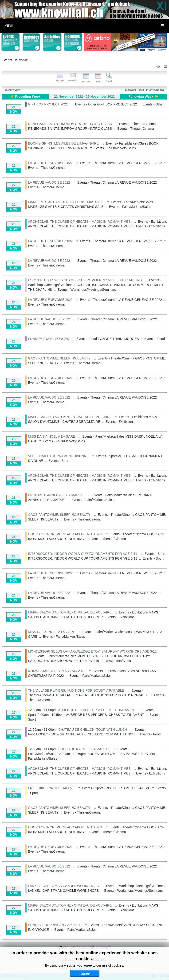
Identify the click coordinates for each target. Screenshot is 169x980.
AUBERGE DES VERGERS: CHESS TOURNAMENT (97, 710)
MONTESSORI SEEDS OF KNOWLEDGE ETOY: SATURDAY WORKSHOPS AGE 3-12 (92, 651)
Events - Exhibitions (151, 226)
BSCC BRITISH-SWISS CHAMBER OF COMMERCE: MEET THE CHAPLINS (85, 280)
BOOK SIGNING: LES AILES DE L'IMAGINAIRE (63, 143)
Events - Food (155, 339)
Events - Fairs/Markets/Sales (115, 148)
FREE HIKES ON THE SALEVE (51, 788)
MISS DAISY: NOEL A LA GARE (51, 436)
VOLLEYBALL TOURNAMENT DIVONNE (58, 456)
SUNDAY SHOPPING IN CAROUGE (55, 925)
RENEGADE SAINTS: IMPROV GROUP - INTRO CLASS (70, 124)
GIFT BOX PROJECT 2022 (48, 104)
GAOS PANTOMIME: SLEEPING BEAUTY (59, 358)
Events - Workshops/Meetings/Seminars (87, 290)
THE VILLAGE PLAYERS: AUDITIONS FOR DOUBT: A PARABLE (76, 690)
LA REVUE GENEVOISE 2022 (50, 163)
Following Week (141, 97)
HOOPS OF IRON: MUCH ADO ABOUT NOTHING (65, 534)
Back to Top (160, 976)
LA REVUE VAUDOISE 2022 (49, 182)
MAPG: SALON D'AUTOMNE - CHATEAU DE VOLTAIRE (70, 417)
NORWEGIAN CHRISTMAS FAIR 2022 (57, 671)
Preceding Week (28, 97)
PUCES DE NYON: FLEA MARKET (84, 749)
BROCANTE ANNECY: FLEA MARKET (56, 495)
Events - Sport (59, 461)
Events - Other (153, 104)
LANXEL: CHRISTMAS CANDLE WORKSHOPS (63, 886)
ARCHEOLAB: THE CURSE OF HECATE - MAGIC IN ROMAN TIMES (79, 222)
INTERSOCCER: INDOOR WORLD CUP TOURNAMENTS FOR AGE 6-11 (83, 554)
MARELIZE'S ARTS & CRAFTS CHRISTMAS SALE (66, 202)
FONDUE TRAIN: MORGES (49, 339)
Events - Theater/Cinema (136, 129)
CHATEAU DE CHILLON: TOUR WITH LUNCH (93, 730)
